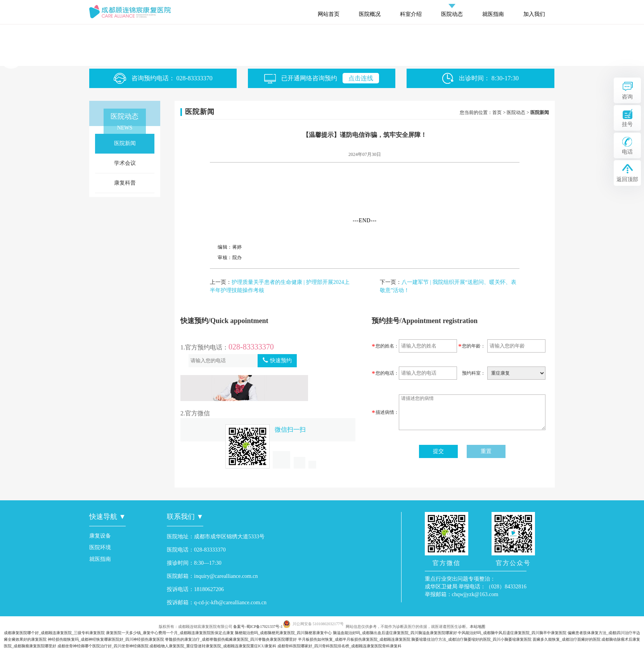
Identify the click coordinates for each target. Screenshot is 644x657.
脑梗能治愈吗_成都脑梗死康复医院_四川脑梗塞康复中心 (283, 633)
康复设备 (100, 536)
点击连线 (361, 78)
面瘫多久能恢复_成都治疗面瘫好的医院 (567, 639)
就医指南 (493, 14)
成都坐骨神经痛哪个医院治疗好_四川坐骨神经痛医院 (103, 646)
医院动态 (452, 14)
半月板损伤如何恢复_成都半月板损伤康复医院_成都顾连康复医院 (354, 639)
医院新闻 (125, 143)
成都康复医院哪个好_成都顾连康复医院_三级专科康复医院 (54, 633)
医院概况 (370, 14)
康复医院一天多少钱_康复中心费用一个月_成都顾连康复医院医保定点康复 (170, 633)
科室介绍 (411, 14)
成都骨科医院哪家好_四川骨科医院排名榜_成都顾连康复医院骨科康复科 (339, 646)
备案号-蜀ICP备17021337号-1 (258, 627)
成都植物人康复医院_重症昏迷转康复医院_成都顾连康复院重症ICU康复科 (213, 646)
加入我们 (534, 14)
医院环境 (100, 547)
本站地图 (478, 627)
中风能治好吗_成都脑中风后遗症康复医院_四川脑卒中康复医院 (512, 633)
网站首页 (329, 14)
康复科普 (125, 183)
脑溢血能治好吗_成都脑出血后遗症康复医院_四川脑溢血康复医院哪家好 (395, 633)
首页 (497, 112)
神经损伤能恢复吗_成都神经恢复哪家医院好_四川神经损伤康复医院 (106, 639)
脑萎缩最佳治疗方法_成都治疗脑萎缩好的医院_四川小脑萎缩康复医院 (471, 639)
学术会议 (125, 163)
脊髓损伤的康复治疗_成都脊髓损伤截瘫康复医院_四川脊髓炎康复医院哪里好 (231, 639)
